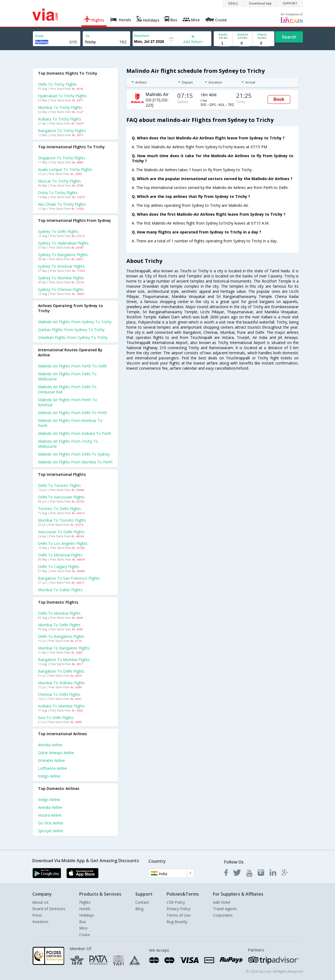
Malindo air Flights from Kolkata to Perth (75, 433)
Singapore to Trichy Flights (62, 158)
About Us (40, 902)
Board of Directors (49, 909)
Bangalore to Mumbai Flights (64, 660)
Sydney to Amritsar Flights (61, 266)
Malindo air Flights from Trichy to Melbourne (68, 444)
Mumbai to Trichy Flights (60, 107)
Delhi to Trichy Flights (57, 84)
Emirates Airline (51, 760)
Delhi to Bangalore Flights (61, 636)
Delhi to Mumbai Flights (59, 613)
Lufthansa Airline (53, 768)
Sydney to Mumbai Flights (61, 278)
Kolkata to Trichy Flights (60, 119)
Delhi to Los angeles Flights (63, 543)
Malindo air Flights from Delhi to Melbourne (67, 376)
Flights (85, 902)
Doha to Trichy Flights (58, 193)
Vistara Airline (50, 815)
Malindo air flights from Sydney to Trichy (75, 322)
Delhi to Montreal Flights (60, 555)
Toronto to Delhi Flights (59, 509)
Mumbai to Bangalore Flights (64, 648)
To (87, 36)
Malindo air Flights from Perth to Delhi (72, 366)
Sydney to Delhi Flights (58, 231)
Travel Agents (225, 909)
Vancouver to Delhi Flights (61, 532)
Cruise (85, 935)
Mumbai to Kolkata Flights (61, 683)
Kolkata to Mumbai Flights (61, 706)
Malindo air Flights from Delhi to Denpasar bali (67, 389)
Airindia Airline (50, 745)
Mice (83, 928)
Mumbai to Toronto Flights (62, 520)
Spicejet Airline (51, 831)
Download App (260, 3)
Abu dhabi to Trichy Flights (62, 204)
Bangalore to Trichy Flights (62, 131)
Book (279, 99)
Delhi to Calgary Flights (59, 567)
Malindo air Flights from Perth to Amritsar (68, 402)
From (39, 36)
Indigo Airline (49, 776)
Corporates (223, 915)
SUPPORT (290, 3)
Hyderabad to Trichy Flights (62, 96)
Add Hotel (222, 902)
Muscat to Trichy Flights (59, 181)
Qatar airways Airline (56, 753)
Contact (142, 902)
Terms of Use (179, 915)
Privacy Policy (178, 909)
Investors (40, 922)
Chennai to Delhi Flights (59, 694)
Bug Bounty (177, 922)
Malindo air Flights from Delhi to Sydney (74, 454)
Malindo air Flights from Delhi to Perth (72, 413)
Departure (142, 35)
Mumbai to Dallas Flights (60, 590)
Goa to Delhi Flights (56, 718)
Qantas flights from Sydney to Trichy (71, 330)
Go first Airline (51, 823)
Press (37, 915)
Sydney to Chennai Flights (61, 289)
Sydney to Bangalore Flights (63, 255)
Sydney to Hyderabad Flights (63, 243)
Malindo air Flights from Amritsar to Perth (70, 423)
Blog (139, 909)
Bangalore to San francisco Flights (69, 578)
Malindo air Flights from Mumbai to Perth (75, 462)
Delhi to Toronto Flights (59, 485)
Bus (83, 922)
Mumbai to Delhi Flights (59, 625)
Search (289, 37)
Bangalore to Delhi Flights (61, 671)
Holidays (87, 915)
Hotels (85, 909)
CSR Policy (176, 902)
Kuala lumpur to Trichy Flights (65, 169)
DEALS (233, 3)
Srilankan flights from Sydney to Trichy (73, 337)
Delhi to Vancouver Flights (61, 497)
